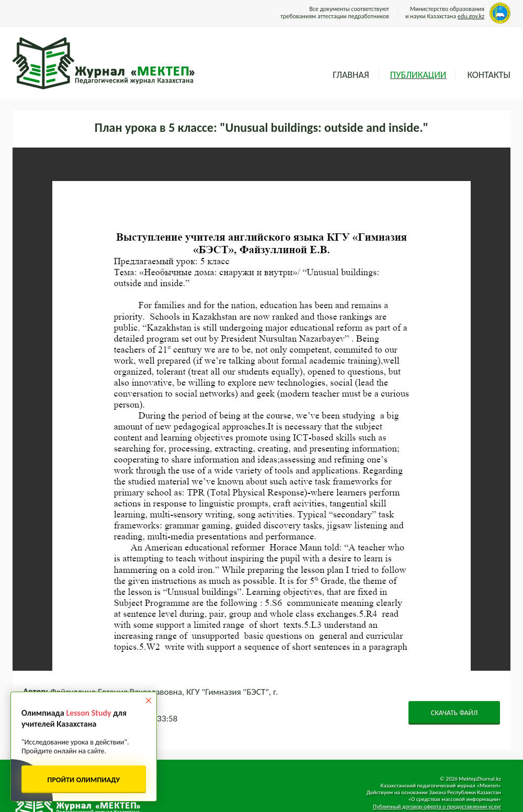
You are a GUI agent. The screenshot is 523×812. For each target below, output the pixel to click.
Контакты (489, 75)
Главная (351, 75)
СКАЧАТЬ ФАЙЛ (454, 713)
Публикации (418, 75)
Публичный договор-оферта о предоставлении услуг (437, 807)
